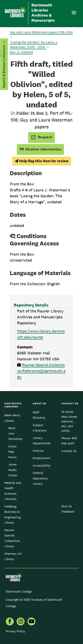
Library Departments (42, 441)
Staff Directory (39, 415)
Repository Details (31, 305)
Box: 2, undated (21, 52)
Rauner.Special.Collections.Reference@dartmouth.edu (41, 371)
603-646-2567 (70, 441)
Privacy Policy (15, 631)
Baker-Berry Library (12, 418)
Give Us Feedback (68, 509)
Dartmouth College (19, 591)
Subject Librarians (40, 428)
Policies (38, 451)
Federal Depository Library (40, 478)
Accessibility (42, 465)
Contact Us (69, 451)
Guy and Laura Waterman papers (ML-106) (41, 32)
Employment (41, 458)
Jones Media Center (13, 470)
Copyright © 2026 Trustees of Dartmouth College (34, 603)
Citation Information (40, 149)
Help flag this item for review (42, 161)
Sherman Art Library (13, 556)
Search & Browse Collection (4, 66)
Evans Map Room (13, 452)
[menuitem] (10, 622)
